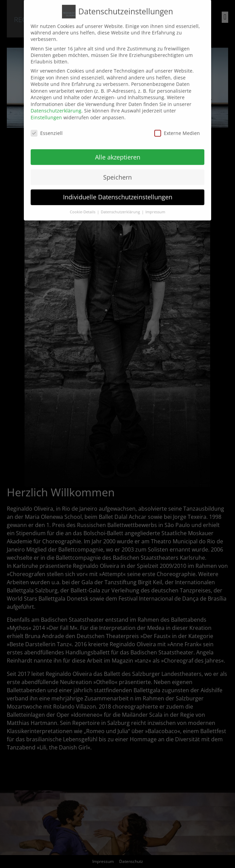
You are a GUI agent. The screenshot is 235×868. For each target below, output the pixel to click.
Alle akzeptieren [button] (118, 149)
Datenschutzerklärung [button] (121, 204)
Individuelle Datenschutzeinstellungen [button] (118, 189)
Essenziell (47, 125)
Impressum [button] (155, 204)
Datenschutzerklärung (56, 102)
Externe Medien (177, 125)
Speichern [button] (117, 169)
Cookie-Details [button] (83, 204)
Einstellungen (46, 109)
